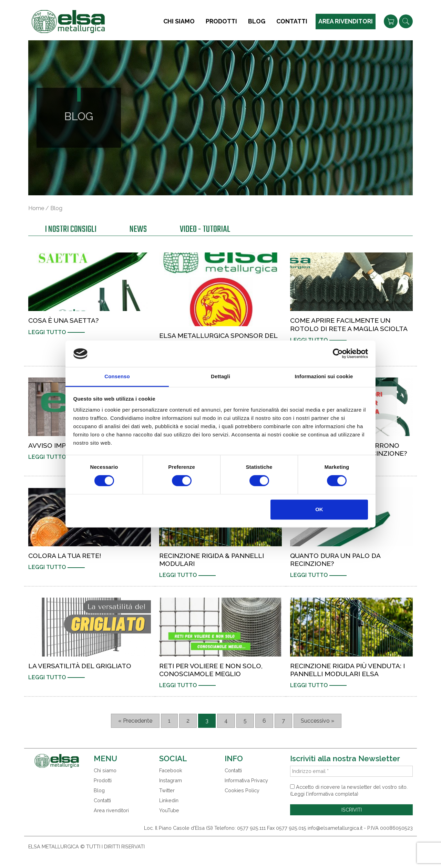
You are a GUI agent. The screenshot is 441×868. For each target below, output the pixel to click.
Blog (257, 21)
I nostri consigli (71, 230)
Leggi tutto (47, 332)
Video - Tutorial (205, 230)
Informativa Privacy (246, 780)
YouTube (169, 810)
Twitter (167, 790)
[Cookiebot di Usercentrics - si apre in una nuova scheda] (338, 354)
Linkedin (169, 800)
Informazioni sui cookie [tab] (324, 376)
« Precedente (135, 721)
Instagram (171, 780)
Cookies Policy (242, 790)
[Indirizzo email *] (351, 771)
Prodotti (221, 21)
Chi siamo (179, 21)
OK (319, 509)
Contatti (292, 21)
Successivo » (317, 721)
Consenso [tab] (117, 376)
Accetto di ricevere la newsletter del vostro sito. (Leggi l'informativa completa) (349, 790)
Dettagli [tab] (220, 376)
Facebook (171, 770)
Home (36, 208)
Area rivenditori (346, 21)
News (138, 230)
